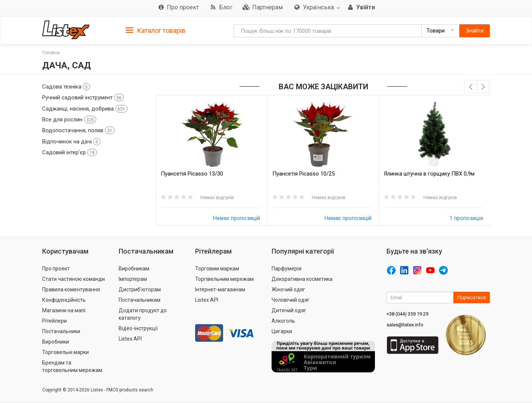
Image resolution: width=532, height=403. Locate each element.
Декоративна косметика (302, 279)
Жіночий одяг (288, 289)
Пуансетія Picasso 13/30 (192, 174)
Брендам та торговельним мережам (72, 366)
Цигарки (282, 331)
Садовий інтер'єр (70, 152)
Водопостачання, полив (78, 130)
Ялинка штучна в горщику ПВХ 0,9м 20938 (429, 174)
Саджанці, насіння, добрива (85, 109)
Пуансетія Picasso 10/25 (303, 174)
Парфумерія (287, 269)
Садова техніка (66, 87)
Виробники (56, 342)
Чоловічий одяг (291, 300)
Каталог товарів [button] (156, 31)
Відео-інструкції (138, 328)
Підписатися (472, 297)
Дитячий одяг (289, 310)
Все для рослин (69, 120)
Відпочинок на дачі (71, 142)
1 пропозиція (466, 218)
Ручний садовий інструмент (83, 97)
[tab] (156, 30)
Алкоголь (283, 321)
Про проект (56, 269)
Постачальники (61, 331)
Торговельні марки (65, 352)
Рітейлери (54, 321)
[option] (211, 160)
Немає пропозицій (237, 218)
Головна (51, 53)
